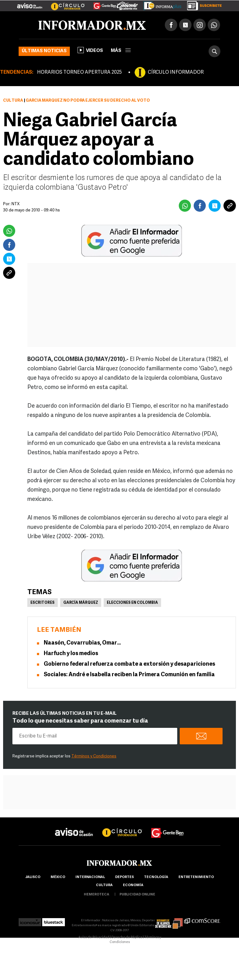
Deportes (124, 877)
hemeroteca (97, 895)
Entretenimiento (196, 877)
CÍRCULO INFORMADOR (176, 72)
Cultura (13, 101)
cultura (104, 885)
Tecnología (156, 877)
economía (133, 885)
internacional (90, 877)
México (58, 877)
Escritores (43, 603)
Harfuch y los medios (71, 654)
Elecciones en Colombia (132, 603)
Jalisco (33, 877)
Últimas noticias (44, 51)
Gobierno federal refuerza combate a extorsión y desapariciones (129, 664)
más (121, 51)
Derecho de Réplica (127, 938)
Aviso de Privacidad (94, 938)
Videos (90, 50)
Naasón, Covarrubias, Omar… (82, 643)
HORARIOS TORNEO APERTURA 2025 (79, 72)
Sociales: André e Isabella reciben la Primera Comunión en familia (129, 675)
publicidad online (137, 895)
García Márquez (81, 603)
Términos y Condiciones (94, 756)
